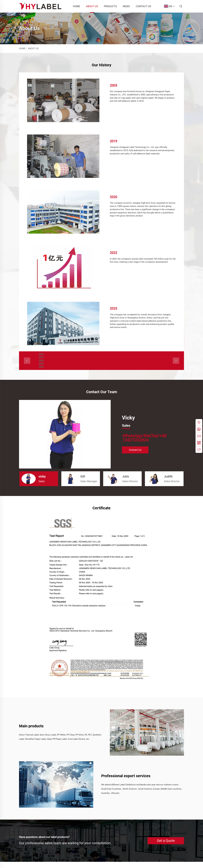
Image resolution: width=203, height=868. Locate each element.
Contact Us (143, 6)
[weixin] (199, 443)
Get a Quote (166, 847)
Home (76, 6)
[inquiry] (199, 449)
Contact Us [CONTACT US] (135, 456)
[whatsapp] (199, 429)
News (126, 6)
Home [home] (22, 49)
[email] (199, 436)
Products (110, 6)
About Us (92, 6)
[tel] (199, 422)
